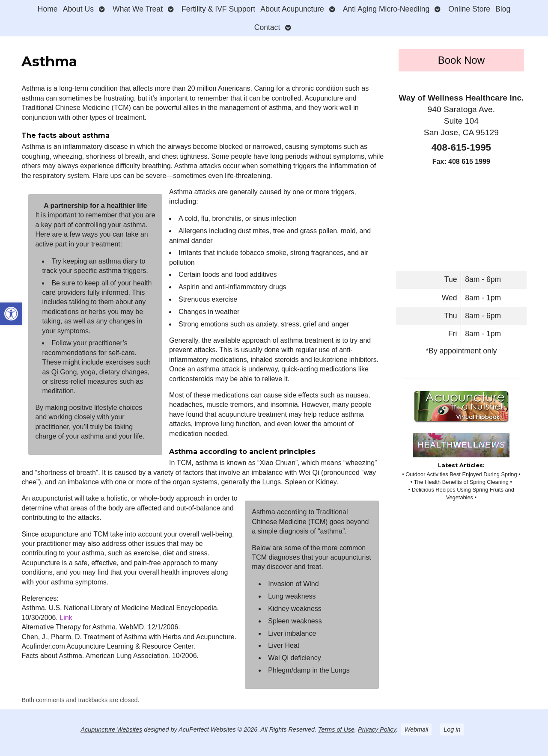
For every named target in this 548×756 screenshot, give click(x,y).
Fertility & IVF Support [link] (218, 9)
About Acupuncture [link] (292, 9)
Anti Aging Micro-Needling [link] (386, 9)
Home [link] (48, 9)
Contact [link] (267, 27)
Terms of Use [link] (336, 729)
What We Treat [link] (138, 9)
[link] (11, 314)
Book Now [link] (461, 60)
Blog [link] (503, 9)
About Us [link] (78, 9)
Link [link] (66, 618)
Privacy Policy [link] (377, 729)
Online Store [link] (469, 9)
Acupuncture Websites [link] (111, 729)
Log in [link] (452, 729)
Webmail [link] (417, 729)
